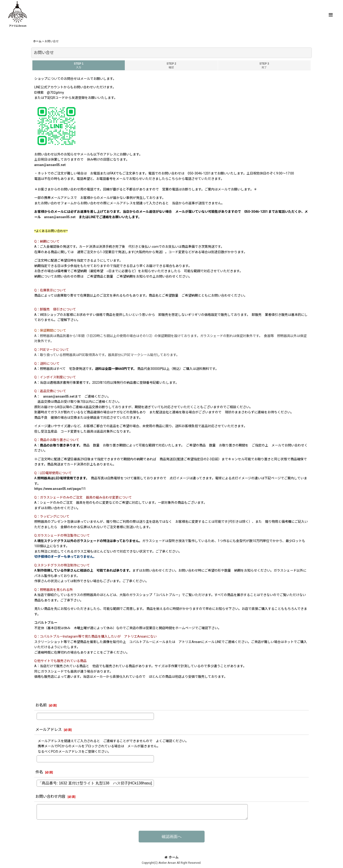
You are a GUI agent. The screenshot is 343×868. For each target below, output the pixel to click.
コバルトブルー (46, 623)
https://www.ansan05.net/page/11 (60, 489)
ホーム (171, 857)
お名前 (41, 705)
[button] (331, 15)
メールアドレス (49, 730)
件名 (39, 772)
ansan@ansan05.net (50, 165)
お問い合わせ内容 (50, 796)
